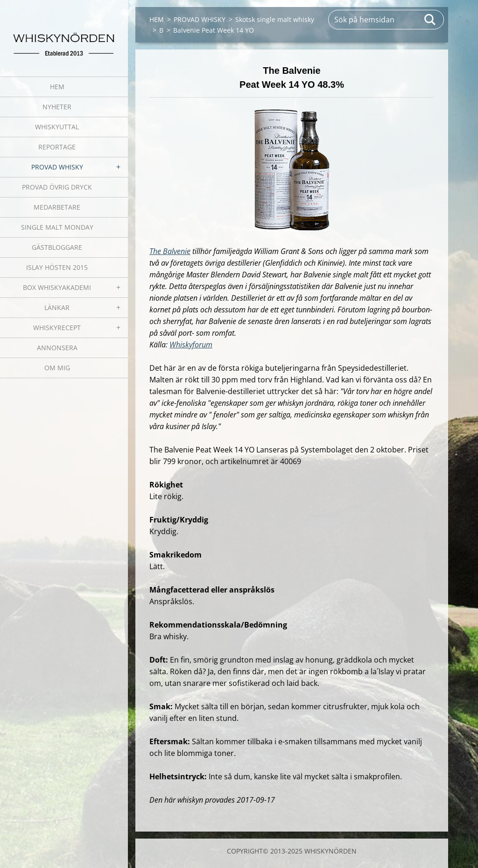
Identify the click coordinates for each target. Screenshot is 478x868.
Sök (430, 20)
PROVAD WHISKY (57, 167)
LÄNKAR (57, 307)
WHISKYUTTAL (57, 127)
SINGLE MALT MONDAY (57, 227)
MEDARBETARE (57, 207)
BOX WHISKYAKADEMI (57, 287)
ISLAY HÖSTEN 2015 (57, 267)
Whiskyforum (191, 345)
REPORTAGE (57, 147)
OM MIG (57, 368)
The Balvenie (170, 251)
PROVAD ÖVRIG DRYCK (57, 187)
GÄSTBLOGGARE (57, 247)
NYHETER (57, 107)
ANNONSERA (57, 348)
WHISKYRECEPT (57, 328)
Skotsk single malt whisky (275, 19)
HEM (57, 87)
